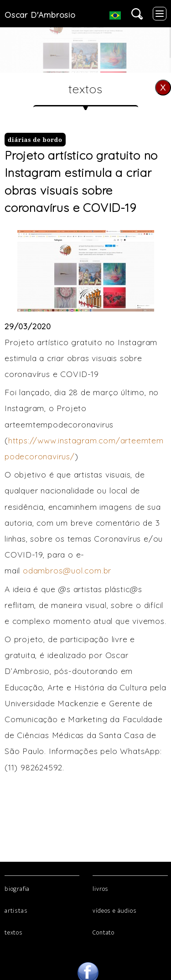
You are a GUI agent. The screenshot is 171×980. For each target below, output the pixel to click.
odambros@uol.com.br (67, 570)
